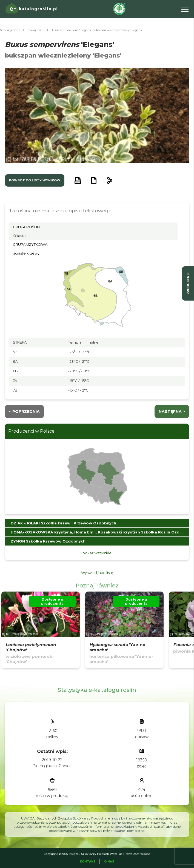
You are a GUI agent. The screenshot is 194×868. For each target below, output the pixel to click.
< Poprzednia (24, 412)
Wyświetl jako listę (97, 573)
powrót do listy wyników (35, 180)
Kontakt (88, 862)
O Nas (109, 862)
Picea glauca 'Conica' (52, 766)
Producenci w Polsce (31, 431)
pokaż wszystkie (97, 553)
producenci (188, 283)
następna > (172, 412)
